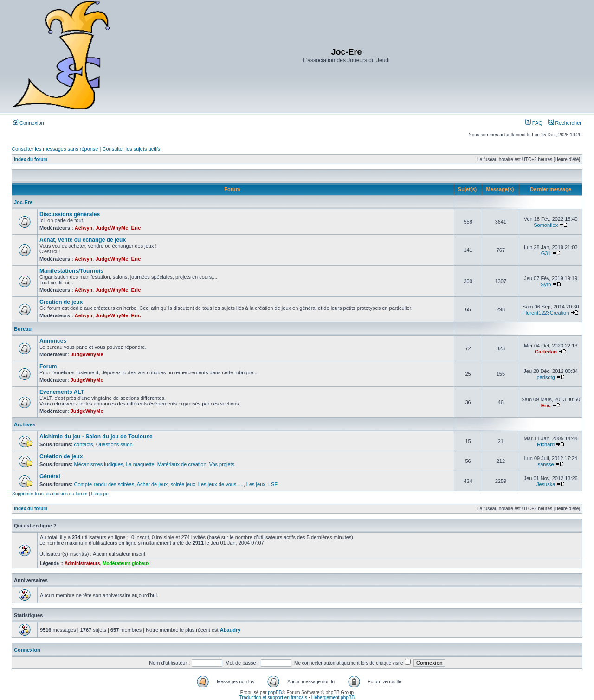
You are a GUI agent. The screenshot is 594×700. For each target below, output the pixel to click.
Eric (136, 228)
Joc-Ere (23, 202)
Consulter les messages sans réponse (55, 149)
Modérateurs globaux (126, 563)
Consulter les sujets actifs (131, 149)
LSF (273, 484)
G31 (546, 253)
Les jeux (256, 484)
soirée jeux (183, 484)
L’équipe (100, 494)
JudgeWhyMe (112, 228)
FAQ (534, 123)
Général (50, 476)
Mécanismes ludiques (99, 464)
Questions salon (114, 444)
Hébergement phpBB (333, 697)
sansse (546, 464)
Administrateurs (82, 563)
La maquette (140, 464)
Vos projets (222, 464)
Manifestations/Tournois (71, 271)
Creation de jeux (61, 302)
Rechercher (565, 123)
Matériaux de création (182, 464)
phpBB (275, 692)
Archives (25, 424)
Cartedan (546, 352)
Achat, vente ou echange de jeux (83, 240)
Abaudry (230, 630)
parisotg (546, 377)
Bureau (23, 329)
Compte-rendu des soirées (104, 484)
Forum (48, 366)
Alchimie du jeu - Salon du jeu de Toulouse (96, 437)
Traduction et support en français (273, 697)
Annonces (53, 341)
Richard (546, 444)
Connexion (28, 123)
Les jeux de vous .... (221, 484)
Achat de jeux (152, 484)
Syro (546, 284)
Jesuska (546, 484)
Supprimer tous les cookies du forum (50, 494)
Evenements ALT (62, 392)
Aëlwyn (84, 228)
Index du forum (31, 159)
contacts (84, 444)
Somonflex (546, 225)
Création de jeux (61, 456)
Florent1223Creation (546, 313)
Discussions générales (70, 214)
